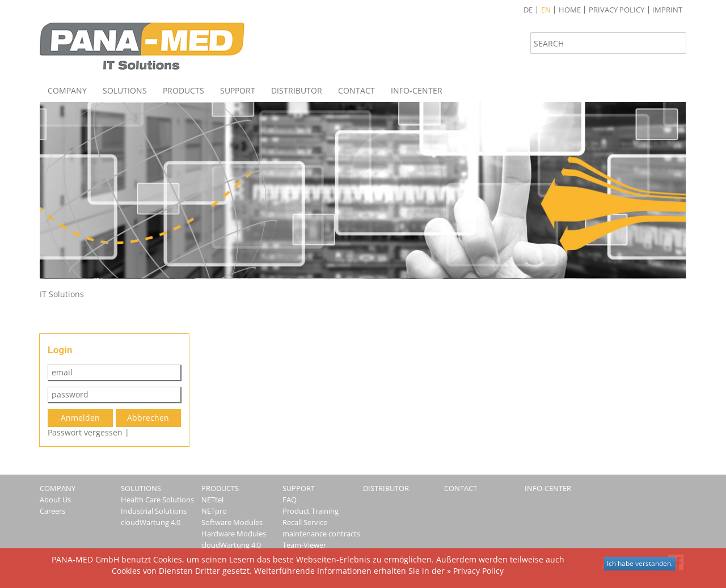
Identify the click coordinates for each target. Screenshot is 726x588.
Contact (356, 90)
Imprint (667, 10)
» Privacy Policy (475, 571)
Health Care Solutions (157, 500)
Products (183, 90)
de (528, 10)
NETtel (212, 500)
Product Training (311, 511)
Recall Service (305, 522)
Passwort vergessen (85, 432)
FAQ (290, 500)
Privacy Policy (617, 10)
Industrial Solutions (154, 511)
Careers (52, 511)
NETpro (214, 511)
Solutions (125, 90)
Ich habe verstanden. (640, 563)
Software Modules (232, 522)
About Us (55, 500)
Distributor (297, 90)
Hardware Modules (234, 534)
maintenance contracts (321, 534)
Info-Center (417, 90)
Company (67, 90)
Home (570, 10)
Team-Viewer (304, 545)
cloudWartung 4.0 (151, 522)
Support (238, 90)
